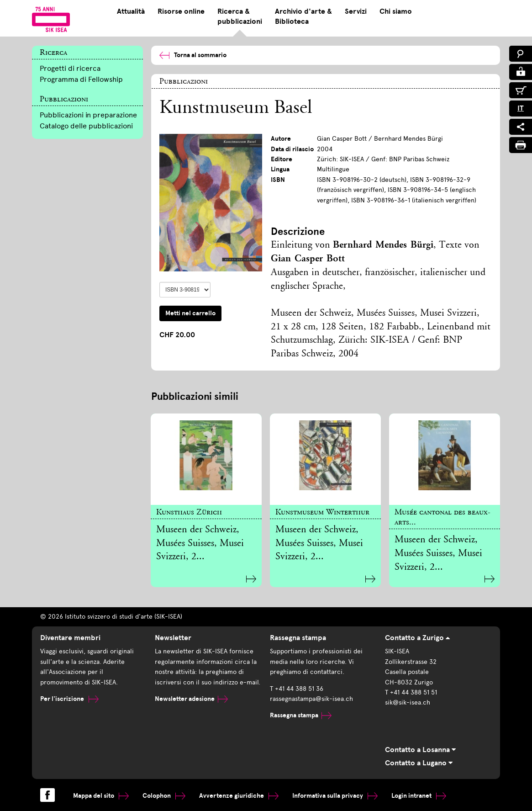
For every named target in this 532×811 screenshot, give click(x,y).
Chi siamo (396, 11)
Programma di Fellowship (81, 79)
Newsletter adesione (191, 699)
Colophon (164, 796)
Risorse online (181, 11)
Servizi (356, 11)
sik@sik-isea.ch (408, 702)
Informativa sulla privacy (335, 796)
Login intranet (419, 796)
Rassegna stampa (301, 715)
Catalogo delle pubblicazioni (86, 126)
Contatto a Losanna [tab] (420, 750)
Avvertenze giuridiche (239, 796)
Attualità (131, 11)
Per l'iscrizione (69, 699)
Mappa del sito (101, 796)
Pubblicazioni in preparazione (88, 115)
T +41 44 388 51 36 (297, 689)
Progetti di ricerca (70, 68)
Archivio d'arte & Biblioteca (303, 16)
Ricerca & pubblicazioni (240, 16)
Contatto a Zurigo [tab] (417, 638)
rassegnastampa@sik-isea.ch (311, 699)
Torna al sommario (193, 55)
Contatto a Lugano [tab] (419, 763)
